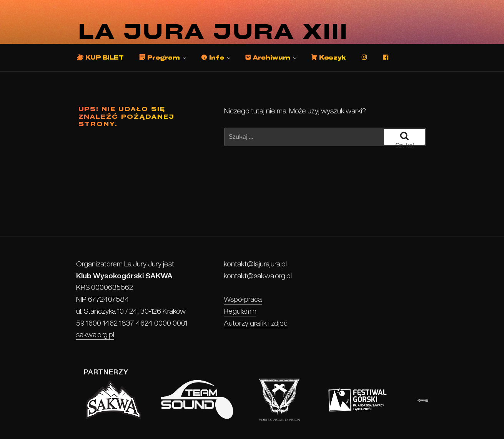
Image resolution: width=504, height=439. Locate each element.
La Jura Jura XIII (214, 31)
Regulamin (240, 311)
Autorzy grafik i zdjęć (256, 323)
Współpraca (243, 299)
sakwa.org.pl (95, 334)
